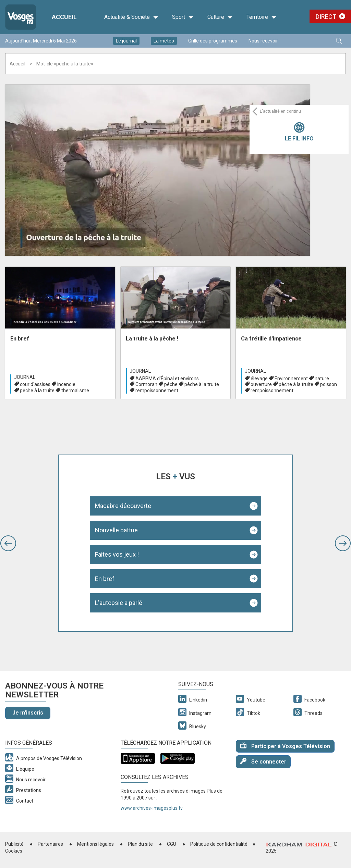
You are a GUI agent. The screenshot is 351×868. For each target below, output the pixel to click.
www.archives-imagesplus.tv (152, 808)
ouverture (261, 384)
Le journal (126, 41)
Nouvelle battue (116, 530)
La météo (164, 41)
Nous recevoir (263, 41)
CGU (172, 844)
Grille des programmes (213, 41)
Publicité (14, 844)
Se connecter (263, 761)
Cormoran (146, 384)
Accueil (17, 64)
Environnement (291, 379)
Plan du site (140, 844)
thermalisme (75, 390)
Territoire (262, 17)
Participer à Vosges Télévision (285, 746)
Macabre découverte (123, 506)
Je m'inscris (28, 713)
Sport (183, 17)
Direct (326, 17)
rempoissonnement (157, 390)
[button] (8, 543)
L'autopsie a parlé (119, 603)
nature (322, 379)
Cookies (14, 851)
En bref (105, 579)
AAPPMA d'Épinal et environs (167, 379)
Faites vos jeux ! (117, 554)
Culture (220, 17)
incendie (66, 384)
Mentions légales (95, 844)
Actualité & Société (131, 17)
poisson (329, 384)
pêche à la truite (37, 390)
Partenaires (50, 844)
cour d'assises (35, 384)
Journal (25, 377)
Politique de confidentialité (219, 844)
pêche (171, 384)
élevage (259, 379)
